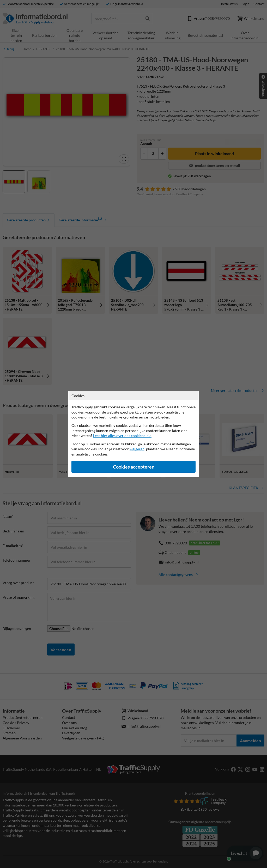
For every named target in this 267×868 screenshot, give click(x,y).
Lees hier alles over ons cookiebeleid (122, 436)
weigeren (137, 449)
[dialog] (133, 434)
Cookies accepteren (134, 467)
